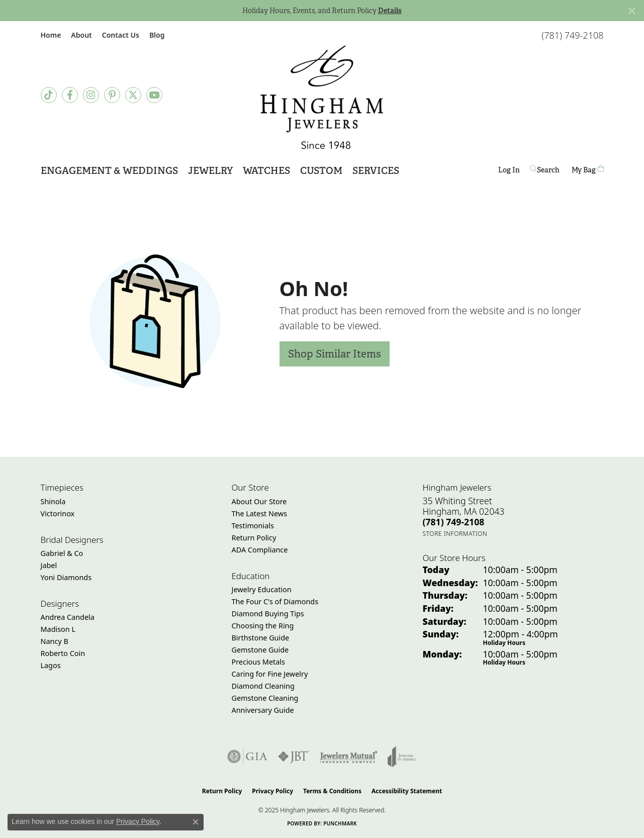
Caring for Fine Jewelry (270, 674)
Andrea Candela (68, 617)
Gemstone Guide (260, 650)
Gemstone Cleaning (265, 698)
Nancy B (55, 641)
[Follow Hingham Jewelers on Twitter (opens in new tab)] (133, 95)
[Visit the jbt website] (294, 757)
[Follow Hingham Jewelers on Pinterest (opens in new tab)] (112, 95)
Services (376, 171)
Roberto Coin (63, 653)
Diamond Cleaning (263, 686)
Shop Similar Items (335, 354)
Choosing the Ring (263, 626)
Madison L (58, 629)
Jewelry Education (262, 589)
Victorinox (58, 514)
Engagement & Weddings (109, 171)
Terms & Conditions (332, 791)
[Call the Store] (454, 522)
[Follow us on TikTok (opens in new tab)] (49, 95)
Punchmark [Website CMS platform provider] (340, 823)
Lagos (51, 665)
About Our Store (259, 501)
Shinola (53, 501)
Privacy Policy (272, 791)
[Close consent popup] (196, 822)
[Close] (632, 11)
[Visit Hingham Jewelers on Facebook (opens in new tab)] (70, 95)
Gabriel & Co (62, 553)
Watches (266, 171)
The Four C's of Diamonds (275, 601)
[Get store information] (455, 534)
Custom (321, 171)
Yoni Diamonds (66, 577)
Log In (509, 172)
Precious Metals (258, 662)
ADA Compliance (260, 550)
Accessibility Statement (407, 791)
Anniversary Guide (263, 710)
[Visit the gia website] (247, 757)
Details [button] (390, 11)
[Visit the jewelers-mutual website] (349, 757)
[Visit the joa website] (402, 757)
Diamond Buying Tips (268, 614)
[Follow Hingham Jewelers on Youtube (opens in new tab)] (154, 95)
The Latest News (259, 514)
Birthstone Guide (261, 638)
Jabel (49, 565)
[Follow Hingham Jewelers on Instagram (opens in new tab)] (91, 95)
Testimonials (253, 526)
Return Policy (254, 538)
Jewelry (210, 171)
